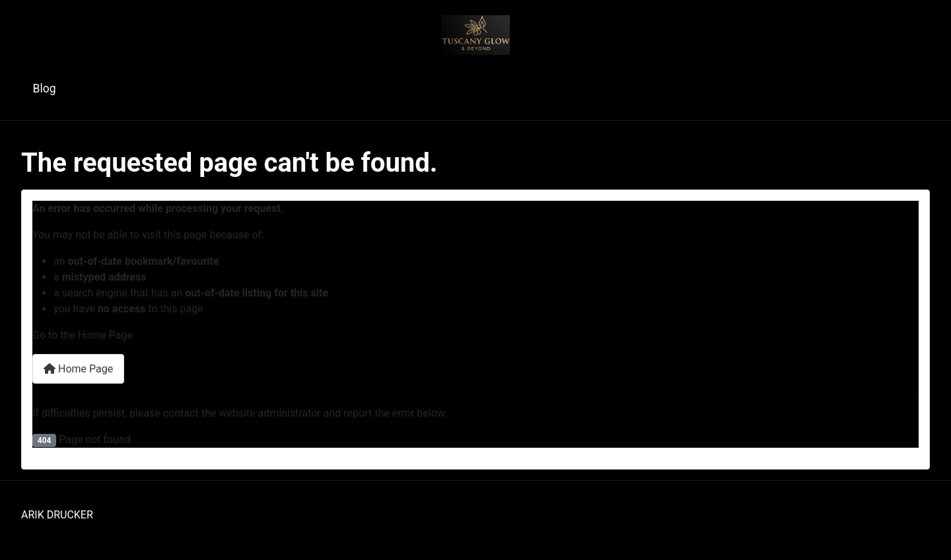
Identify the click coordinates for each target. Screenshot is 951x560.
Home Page (78, 369)
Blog (45, 88)
